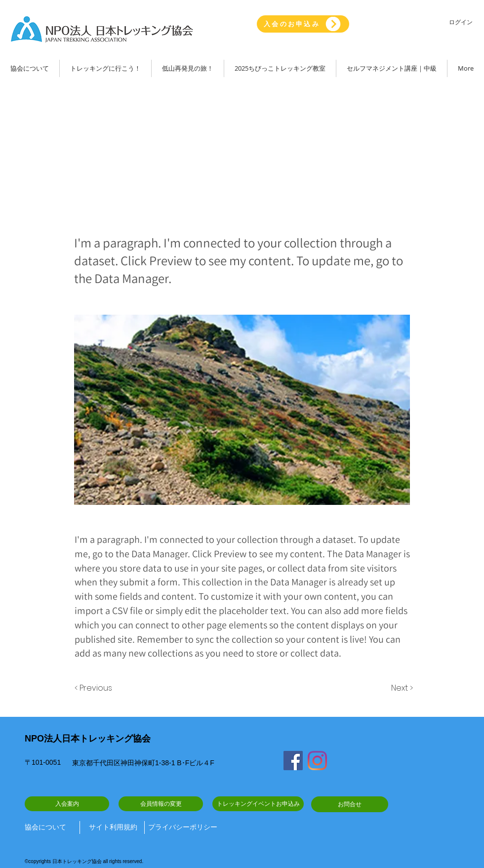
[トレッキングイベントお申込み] (258, 804)
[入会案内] (67, 804)
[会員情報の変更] (161, 804)
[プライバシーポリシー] (183, 827)
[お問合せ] (350, 804)
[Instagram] (317, 761)
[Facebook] (293, 761)
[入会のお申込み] (303, 24)
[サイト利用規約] (113, 827)
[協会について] (48, 827)
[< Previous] (95, 688)
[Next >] (401, 688)
